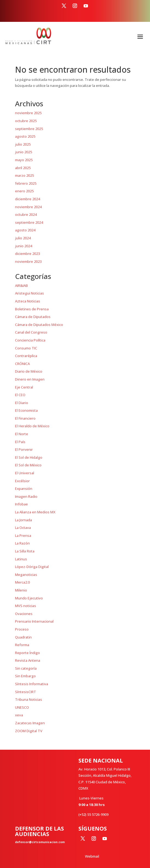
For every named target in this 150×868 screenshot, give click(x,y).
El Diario (22, 403)
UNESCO (22, 707)
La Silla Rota (25, 551)
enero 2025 (24, 191)
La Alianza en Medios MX (35, 512)
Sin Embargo (25, 676)
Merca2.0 (22, 582)
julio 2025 (23, 144)
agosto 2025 (25, 136)
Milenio (21, 590)
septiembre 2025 (29, 129)
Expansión (24, 489)
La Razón (22, 543)
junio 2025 (23, 152)
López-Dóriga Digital (32, 567)
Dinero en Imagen (30, 379)
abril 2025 (23, 168)
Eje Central (24, 387)
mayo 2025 (24, 160)
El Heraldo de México (32, 426)
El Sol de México (28, 465)
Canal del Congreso (31, 332)
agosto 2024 (25, 230)
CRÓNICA (22, 364)
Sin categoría (26, 668)
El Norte (22, 434)
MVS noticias (26, 606)
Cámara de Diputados (33, 317)
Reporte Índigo (27, 653)
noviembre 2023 (28, 261)
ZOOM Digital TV (29, 731)
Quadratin (23, 637)
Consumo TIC (26, 348)
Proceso (22, 629)
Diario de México (29, 371)
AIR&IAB (21, 286)
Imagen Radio (26, 496)
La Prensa (23, 535)
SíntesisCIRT (26, 692)
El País (20, 442)
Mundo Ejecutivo (29, 598)
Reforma (22, 645)
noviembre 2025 (28, 113)
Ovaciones (24, 614)
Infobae (21, 504)
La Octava (23, 528)
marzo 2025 (24, 175)
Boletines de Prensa (32, 309)
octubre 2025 (26, 121)
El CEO (20, 395)
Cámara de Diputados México (39, 325)
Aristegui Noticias (30, 293)
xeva (19, 715)
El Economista (26, 410)
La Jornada (23, 520)
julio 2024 (23, 238)
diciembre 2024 (27, 199)
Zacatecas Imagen (30, 723)
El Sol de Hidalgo (29, 457)
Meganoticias (26, 575)
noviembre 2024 (28, 207)
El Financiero (25, 418)
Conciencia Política (30, 340)
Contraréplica (26, 356)
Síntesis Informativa (32, 684)
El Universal (25, 473)
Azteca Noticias (28, 301)
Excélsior (22, 481)
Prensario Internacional (34, 621)
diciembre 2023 (27, 254)
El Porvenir (24, 449)
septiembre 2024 (29, 222)
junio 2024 (23, 246)
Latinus (21, 559)
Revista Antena (28, 660)
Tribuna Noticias (29, 699)
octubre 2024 (26, 214)
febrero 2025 (26, 183)
